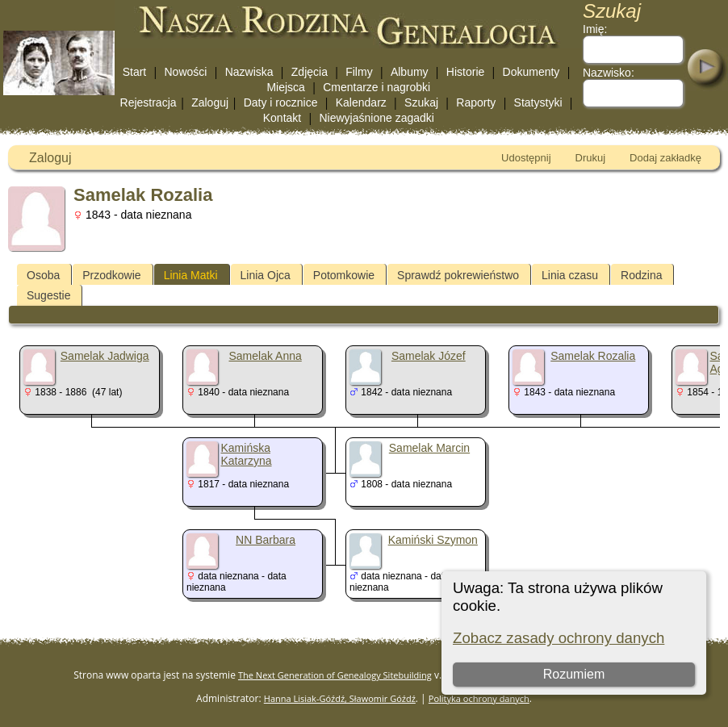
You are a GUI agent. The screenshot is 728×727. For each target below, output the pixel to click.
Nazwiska (249, 72)
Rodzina (641, 275)
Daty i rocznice (281, 102)
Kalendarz (361, 102)
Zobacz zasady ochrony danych (559, 638)
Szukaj (421, 102)
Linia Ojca (266, 275)
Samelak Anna (265, 356)
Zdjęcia (310, 72)
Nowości (186, 72)
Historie (465, 72)
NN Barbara (266, 540)
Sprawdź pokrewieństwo (458, 275)
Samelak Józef (429, 356)
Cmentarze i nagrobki (377, 87)
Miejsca (285, 87)
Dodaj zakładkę (665, 158)
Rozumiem (574, 674)
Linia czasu (570, 275)
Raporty (476, 102)
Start (135, 72)
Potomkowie (344, 275)
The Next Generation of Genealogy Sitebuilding (335, 675)
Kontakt (282, 118)
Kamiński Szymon (433, 540)
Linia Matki (191, 275)
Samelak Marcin (429, 448)
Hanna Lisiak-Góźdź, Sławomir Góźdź (340, 698)
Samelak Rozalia (593, 356)
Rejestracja (149, 102)
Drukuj (591, 158)
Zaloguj (210, 102)
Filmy (359, 72)
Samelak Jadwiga (105, 356)
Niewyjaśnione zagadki (376, 118)
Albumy (410, 72)
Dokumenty (531, 72)
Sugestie (48, 295)
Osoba (43, 275)
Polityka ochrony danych (479, 698)
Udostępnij (526, 158)
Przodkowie (111, 275)
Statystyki (538, 102)
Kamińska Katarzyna (247, 454)
